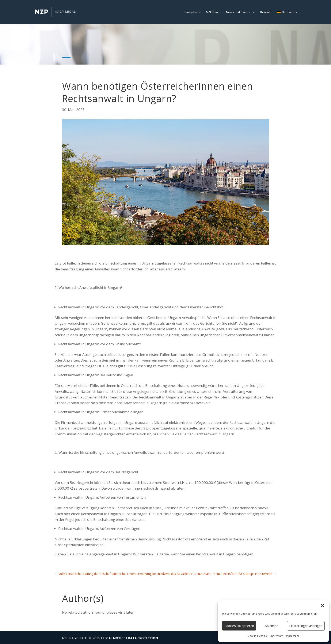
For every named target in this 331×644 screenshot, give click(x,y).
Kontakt (266, 12)
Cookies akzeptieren (239, 626)
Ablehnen (272, 626)
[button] (323, 606)
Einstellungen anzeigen (306, 626)
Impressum (277, 636)
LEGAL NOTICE (114, 638)
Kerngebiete (192, 12)
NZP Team (213, 12)
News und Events (238, 12)
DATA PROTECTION (143, 638)
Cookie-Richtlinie (258, 636)
